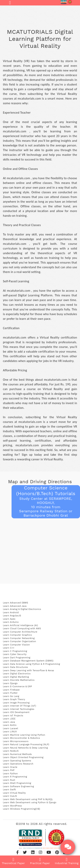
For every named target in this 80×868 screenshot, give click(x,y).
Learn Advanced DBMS (16, 603)
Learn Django (10, 683)
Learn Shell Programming (17, 783)
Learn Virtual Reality (14, 793)
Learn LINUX (10, 732)
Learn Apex (9, 619)
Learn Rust (9, 780)
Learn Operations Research (18, 764)
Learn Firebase (11, 690)
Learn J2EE (9, 719)
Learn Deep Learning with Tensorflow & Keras (28, 671)
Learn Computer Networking (19, 638)
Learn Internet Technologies (19, 709)
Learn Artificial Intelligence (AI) (20, 625)
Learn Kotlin (10, 725)
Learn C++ (9, 648)
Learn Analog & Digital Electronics (22, 609)
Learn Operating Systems (17, 761)
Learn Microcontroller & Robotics (22, 738)
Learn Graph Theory (14, 699)
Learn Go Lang (11, 696)
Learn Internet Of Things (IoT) (19, 706)
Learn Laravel (11, 729)
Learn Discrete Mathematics (19, 680)
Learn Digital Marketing (16, 677)
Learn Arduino (11, 622)
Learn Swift (9, 790)
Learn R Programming (15, 777)
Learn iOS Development (16, 712)
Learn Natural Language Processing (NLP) (26, 745)
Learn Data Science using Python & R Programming (31, 664)
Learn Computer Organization (19, 641)
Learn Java (9, 722)
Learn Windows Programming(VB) (22, 809)
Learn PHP (9, 770)
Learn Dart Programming (17, 658)
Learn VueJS (10, 796)
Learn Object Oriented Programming (23, 757)
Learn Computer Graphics (17, 635)
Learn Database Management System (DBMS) (28, 661)
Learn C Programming (15, 651)
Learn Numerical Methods (17, 754)
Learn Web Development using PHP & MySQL (28, 799)
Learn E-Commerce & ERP (18, 687)
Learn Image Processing (16, 703)
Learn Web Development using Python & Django (30, 802)
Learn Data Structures (15, 667)
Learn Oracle (10, 767)
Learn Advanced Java (15, 606)
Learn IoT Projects (13, 716)
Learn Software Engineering (18, 786)
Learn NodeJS (11, 751)
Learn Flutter (10, 693)
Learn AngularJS (12, 616)
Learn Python (10, 774)
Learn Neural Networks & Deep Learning (25, 748)
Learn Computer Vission (16, 645)
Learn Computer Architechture (20, 632)
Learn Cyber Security (15, 654)
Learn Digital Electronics (17, 674)
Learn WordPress (12, 806)
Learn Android (11, 613)
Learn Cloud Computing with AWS (22, 629)
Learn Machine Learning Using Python (24, 735)
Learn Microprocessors (16, 741)
